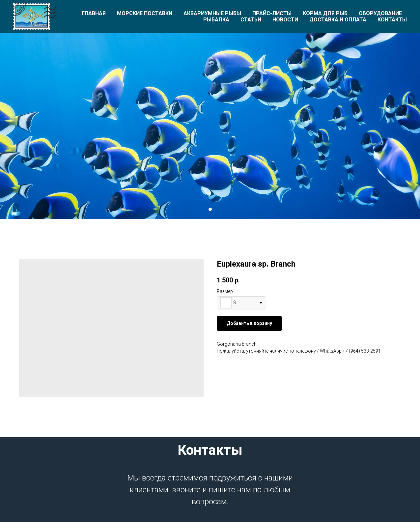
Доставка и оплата (338, 20)
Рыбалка (216, 20)
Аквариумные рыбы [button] (212, 13)
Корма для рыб (325, 13)
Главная (94, 13)
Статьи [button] (251, 20)
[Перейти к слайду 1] (210, 209)
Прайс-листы (272, 13)
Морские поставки (145, 13)
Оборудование (380, 13)
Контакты (392, 20)
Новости (285, 20)
